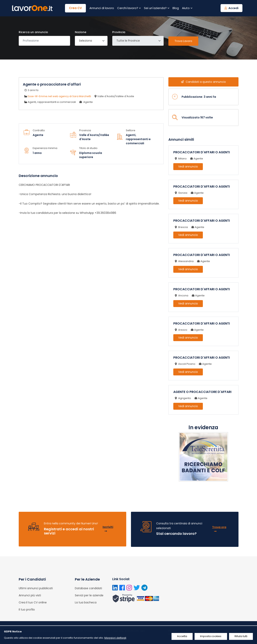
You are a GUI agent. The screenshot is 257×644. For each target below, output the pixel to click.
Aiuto (187, 8)
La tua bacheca (86, 602)
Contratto (39, 130)
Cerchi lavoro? (129, 8)
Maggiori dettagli (115, 638)
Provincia (119, 32)
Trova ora (219, 529)
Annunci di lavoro (102, 8)
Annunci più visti (30, 595)
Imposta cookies (210, 636)
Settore (131, 130)
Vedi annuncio (188, 167)
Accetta (180, 636)
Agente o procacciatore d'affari (52, 84)
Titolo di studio (88, 148)
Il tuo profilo (27, 610)
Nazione (81, 32)
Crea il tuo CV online (33, 602)
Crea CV (75, 8)
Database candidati (88, 588)
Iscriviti (108, 529)
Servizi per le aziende (89, 595)
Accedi (231, 8)
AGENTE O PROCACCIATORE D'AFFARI (202, 392)
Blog (176, 8)
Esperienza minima (45, 148)
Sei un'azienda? (157, 8)
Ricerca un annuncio (33, 32)
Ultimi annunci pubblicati (36, 588)
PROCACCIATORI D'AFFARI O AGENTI (202, 152)
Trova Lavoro (183, 41)
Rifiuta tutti (241, 636)
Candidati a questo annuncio (203, 82)
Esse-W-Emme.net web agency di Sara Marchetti (59, 96)
